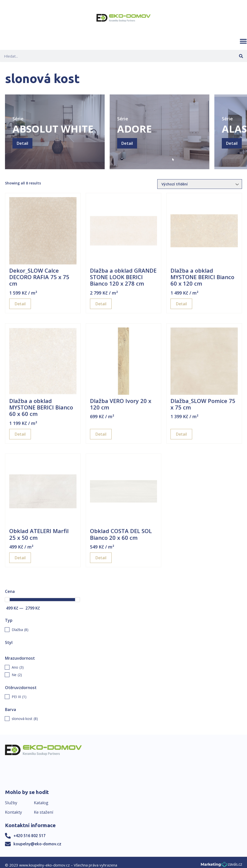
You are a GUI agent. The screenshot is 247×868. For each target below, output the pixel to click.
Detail (22, 143)
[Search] (241, 56)
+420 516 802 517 (30, 836)
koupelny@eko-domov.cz (37, 844)
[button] (243, 41)
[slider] (7, 600)
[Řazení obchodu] (200, 184)
